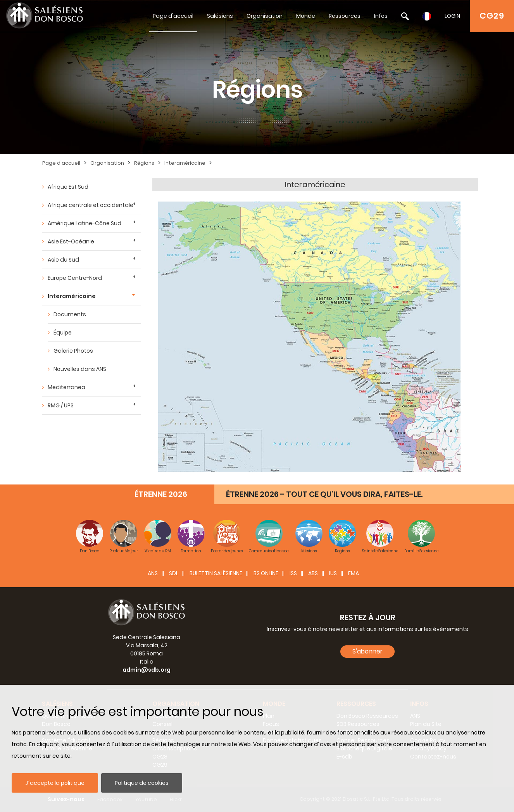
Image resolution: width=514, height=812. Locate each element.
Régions (144, 163)
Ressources (345, 16)
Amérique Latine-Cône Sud (85, 223)
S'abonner (367, 651)
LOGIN (452, 16)
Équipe (63, 333)
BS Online (266, 573)
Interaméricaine (185, 163)
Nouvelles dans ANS (80, 369)
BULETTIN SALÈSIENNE (216, 573)
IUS (333, 573)
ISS (293, 573)
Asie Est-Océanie (71, 241)
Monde (306, 16)
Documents (70, 314)
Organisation (265, 16)
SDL (174, 573)
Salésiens (220, 16)
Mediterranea (66, 387)
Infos (381, 16)
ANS (153, 573)
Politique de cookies (142, 783)
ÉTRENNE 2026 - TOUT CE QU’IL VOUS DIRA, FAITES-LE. (324, 494)
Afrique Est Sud (68, 187)
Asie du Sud (63, 260)
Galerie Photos (73, 351)
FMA (354, 573)
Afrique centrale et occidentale (91, 205)
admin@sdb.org (147, 670)
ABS (313, 573)
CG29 (492, 16)
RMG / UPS (61, 405)
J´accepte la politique (55, 783)
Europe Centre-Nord (75, 278)
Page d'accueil (173, 16)
